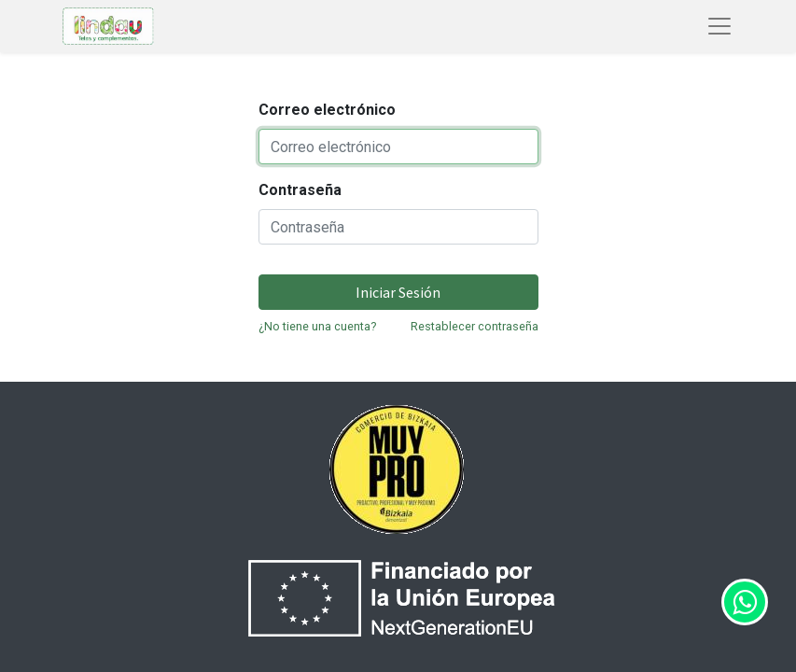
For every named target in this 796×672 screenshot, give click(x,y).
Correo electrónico (327, 110)
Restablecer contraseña (475, 326)
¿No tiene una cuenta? (317, 326)
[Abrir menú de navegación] (719, 26)
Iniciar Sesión (398, 292)
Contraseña (300, 190)
